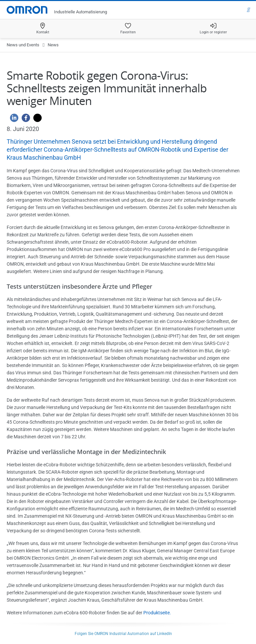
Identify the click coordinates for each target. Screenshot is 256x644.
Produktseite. (157, 613)
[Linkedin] (12, 119)
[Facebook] (24, 119)
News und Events (23, 45)
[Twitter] (36, 119)
